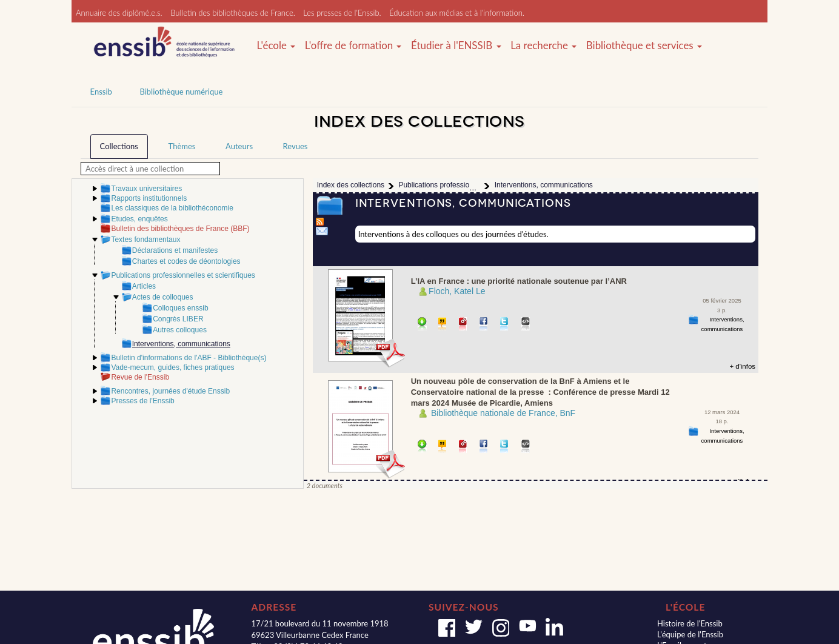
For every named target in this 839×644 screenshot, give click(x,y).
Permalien (463, 325)
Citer (443, 325)
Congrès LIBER (178, 319)
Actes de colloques (163, 297)
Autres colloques (180, 330)
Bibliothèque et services (644, 45)
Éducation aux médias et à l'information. (457, 13)
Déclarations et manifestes (175, 250)
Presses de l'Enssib (142, 401)
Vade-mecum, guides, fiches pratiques (172, 367)
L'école (276, 45)
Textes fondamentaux (145, 240)
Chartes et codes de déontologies (186, 261)
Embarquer (526, 325)
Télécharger (422, 325)
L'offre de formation (353, 45)
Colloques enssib (180, 308)
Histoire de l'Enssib (690, 623)
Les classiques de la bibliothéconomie (172, 208)
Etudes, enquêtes (139, 219)
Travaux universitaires (146, 189)
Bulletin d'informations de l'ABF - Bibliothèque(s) (189, 358)
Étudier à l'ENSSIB (456, 45)
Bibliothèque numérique (181, 92)
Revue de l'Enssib (140, 377)
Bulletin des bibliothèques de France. (233, 13)
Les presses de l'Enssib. (342, 13)
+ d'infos (742, 366)
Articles (144, 286)
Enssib (101, 92)
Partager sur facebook (484, 325)
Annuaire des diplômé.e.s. (119, 13)
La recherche (543, 45)
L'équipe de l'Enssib (690, 634)
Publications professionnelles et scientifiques (183, 275)
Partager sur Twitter (505, 325)
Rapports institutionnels (149, 198)
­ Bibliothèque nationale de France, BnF (502, 413)
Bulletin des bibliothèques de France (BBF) (180, 229)
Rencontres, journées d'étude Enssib (170, 391)
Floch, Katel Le (457, 291)
